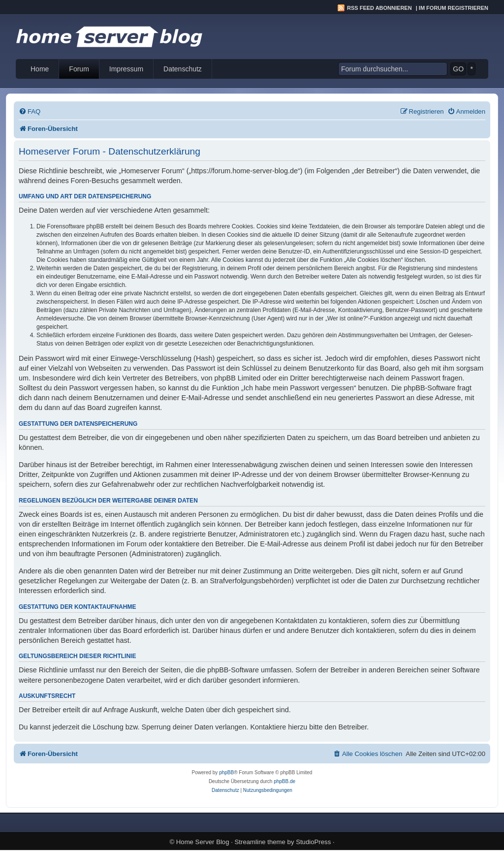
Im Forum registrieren (454, 8)
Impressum (126, 69)
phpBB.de (284, 781)
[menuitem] (30, 111)
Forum (79, 69)
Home (40, 69)
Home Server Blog (203, 842)
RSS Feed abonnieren (379, 8)
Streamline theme (260, 842)
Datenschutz (183, 69)
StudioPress (313, 842)
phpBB (226, 772)
